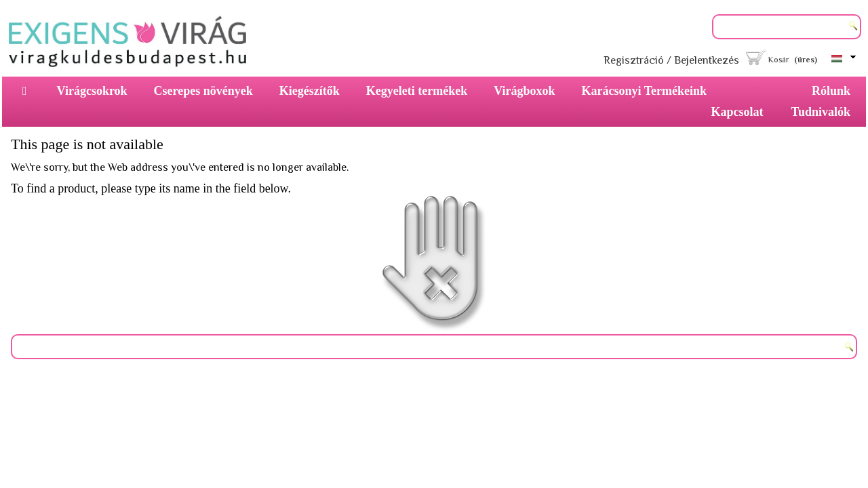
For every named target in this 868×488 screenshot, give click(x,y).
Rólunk (831, 91)
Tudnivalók (821, 112)
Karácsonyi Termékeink (645, 91)
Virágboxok (524, 91)
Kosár (779, 60)
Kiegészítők (310, 91)
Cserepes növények (203, 91)
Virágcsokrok (92, 91)
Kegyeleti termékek (417, 91)
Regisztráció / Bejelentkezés (671, 60)
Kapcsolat (737, 112)
